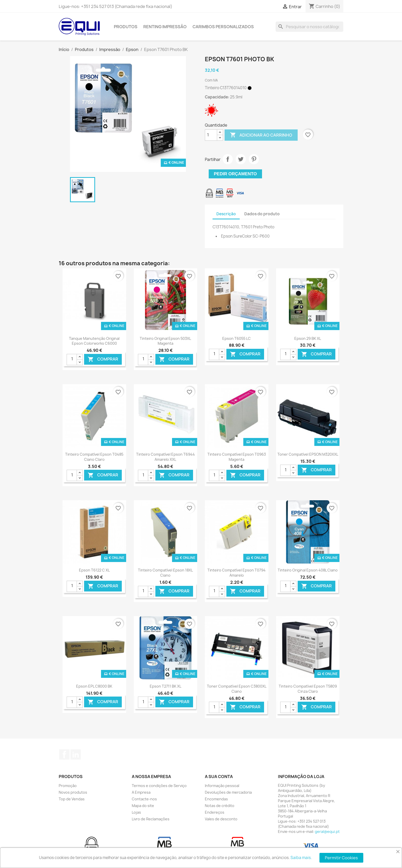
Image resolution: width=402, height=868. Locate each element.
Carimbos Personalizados (223, 27)
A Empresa (141, 792)
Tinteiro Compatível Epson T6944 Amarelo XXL (165, 457)
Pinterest (254, 159)
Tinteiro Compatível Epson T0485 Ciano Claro (94, 457)
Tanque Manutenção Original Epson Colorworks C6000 (94, 341)
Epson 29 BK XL (308, 338)
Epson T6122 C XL (94, 570)
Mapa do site (143, 806)
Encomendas (216, 799)
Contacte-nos (144, 799)
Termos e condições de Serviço (159, 786)
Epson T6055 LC (237, 338)
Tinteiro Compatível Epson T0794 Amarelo (237, 573)
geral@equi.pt (327, 831)
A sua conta (219, 777)
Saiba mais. (301, 858)
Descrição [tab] (226, 214)
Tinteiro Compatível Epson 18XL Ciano (165, 573)
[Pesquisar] (309, 27)
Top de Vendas (72, 799)
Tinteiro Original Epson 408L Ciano (308, 570)
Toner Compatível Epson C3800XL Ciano (237, 689)
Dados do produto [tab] (262, 214)
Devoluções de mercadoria (228, 792)
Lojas (136, 812)
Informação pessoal (222, 786)
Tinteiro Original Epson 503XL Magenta (165, 341)
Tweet (241, 159)
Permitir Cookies (341, 858)
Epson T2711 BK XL (165, 686)
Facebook (64, 754)
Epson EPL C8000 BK (94, 686)
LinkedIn (76, 754)
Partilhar (228, 159)
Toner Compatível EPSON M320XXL (308, 454)
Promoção (68, 786)
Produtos (126, 27)
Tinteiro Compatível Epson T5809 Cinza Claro (308, 689)
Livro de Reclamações (151, 819)
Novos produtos (73, 792)
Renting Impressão (165, 27)
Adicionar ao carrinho (261, 135)
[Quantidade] (211, 135)
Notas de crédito (220, 806)
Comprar (103, 359)
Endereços (215, 812)
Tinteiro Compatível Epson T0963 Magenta (237, 457)
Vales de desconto (221, 819)
